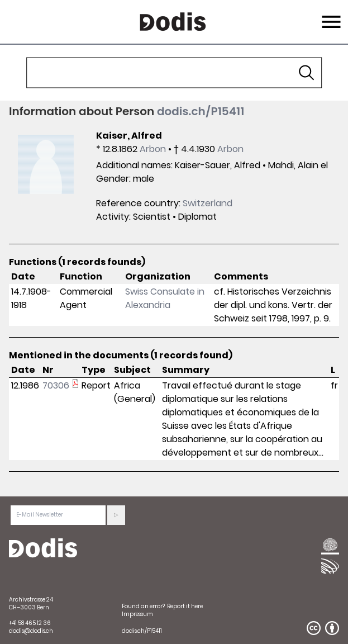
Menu (330, 15)
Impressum (137, 614)
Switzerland (208, 203)
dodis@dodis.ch (31, 631)
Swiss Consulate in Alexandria (165, 298)
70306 (56, 385)
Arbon (153, 149)
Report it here (185, 606)
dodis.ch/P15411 (201, 111)
